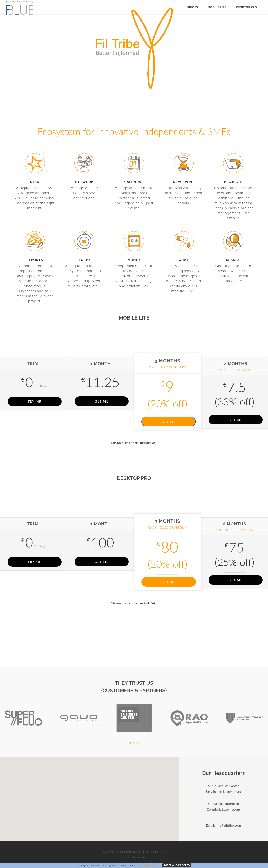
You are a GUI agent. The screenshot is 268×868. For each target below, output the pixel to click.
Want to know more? (148, 865)
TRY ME (34, 401)
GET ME (102, 401)
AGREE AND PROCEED (177, 865)
